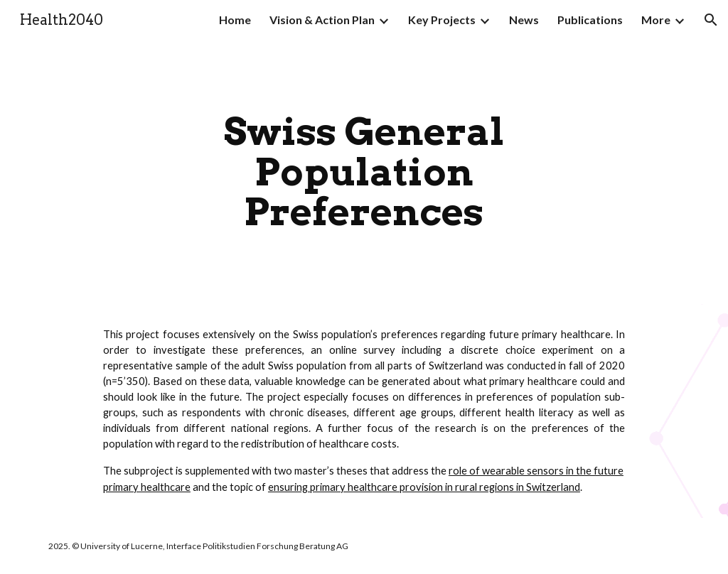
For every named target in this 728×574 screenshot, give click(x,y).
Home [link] (235, 20)
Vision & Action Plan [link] (322, 20)
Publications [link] (590, 20)
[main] (364, 172)
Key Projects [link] (442, 20)
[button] (711, 20)
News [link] (524, 20)
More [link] (656, 20)
